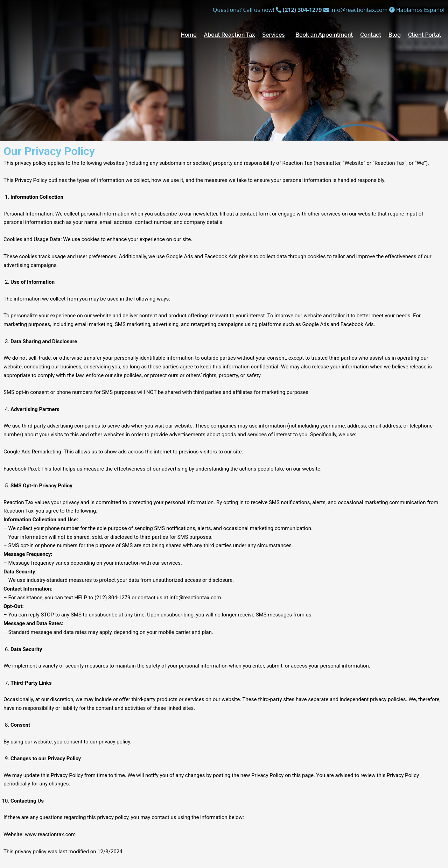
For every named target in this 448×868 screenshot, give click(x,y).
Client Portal (425, 35)
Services (273, 35)
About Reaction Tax (230, 35)
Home (189, 35)
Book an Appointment (324, 35)
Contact (371, 35)
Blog (395, 35)
